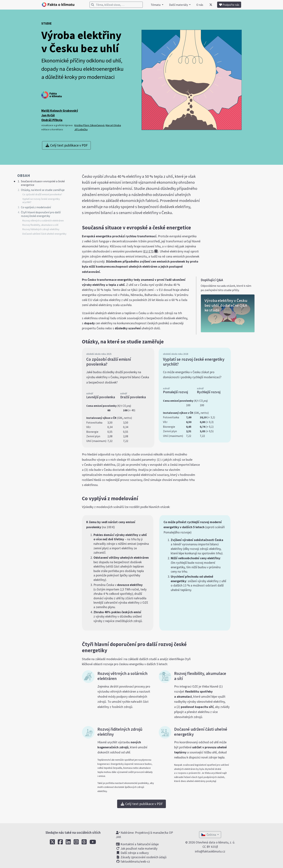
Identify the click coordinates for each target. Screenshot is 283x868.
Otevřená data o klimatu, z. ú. (215, 842)
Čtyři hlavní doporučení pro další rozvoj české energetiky (41, 214)
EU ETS (149, 251)
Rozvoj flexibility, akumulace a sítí (40, 225)
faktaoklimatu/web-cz (133, 862)
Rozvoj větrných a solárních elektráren (43, 221)
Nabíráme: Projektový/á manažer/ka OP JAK (144, 835)
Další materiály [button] (179, 5)
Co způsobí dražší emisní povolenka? (42, 194)
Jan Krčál (48, 115)
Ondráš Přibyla (52, 120)
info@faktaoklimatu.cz (210, 851)
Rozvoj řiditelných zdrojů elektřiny (41, 229)
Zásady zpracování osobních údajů (141, 857)
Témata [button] (156, 5)
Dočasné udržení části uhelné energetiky (44, 234)
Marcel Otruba (113, 125)
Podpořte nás (229, 5)
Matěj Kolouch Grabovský (60, 111)
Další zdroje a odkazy (132, 853)
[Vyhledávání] (116, 5)
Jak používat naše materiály (137, 849)
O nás (200, 5)
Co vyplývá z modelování (36, 207)
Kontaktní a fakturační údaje (137, 844)
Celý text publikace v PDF (66, 145)
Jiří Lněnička (81, 129)
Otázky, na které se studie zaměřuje (43, 190)
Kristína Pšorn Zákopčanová (89, 125)
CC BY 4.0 (209, 847)
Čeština (209, 835)
